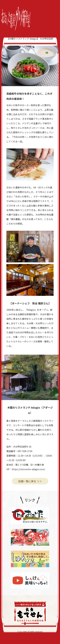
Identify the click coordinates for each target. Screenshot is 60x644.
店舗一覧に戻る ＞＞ (30, 481)
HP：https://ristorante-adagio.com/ (26, 469)
